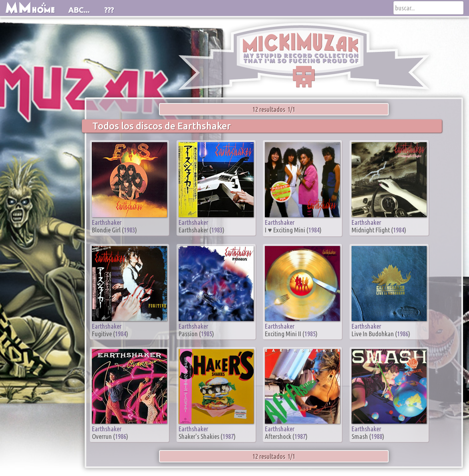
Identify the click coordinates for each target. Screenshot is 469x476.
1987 (228, 436)
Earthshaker (107, 222)
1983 (129, 230)
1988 (377, 436)
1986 (403, 334)
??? (109, 10)
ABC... (79, 10)
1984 (314, 230)
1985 (207, 334)
